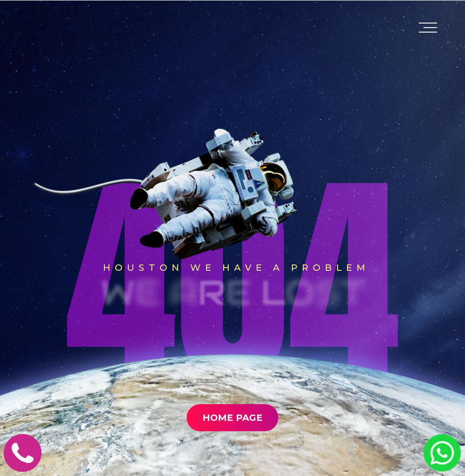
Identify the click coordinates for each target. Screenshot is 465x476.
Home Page (232, 419)
